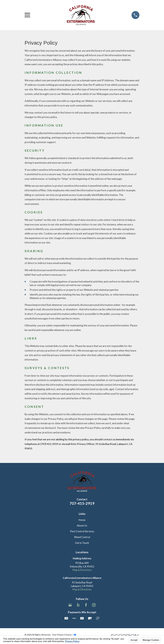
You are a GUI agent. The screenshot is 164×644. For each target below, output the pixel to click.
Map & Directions (82, 570)
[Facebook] (86, 605)
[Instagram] (94, 605)
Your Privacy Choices (64, 635)
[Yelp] (78, 605)
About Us (82, 526)
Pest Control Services (82, 531)
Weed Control (82, 537)
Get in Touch (82, 543)
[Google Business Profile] (70, 605)
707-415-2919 (82, 503)
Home (82, 520)
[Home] (81, 15)
